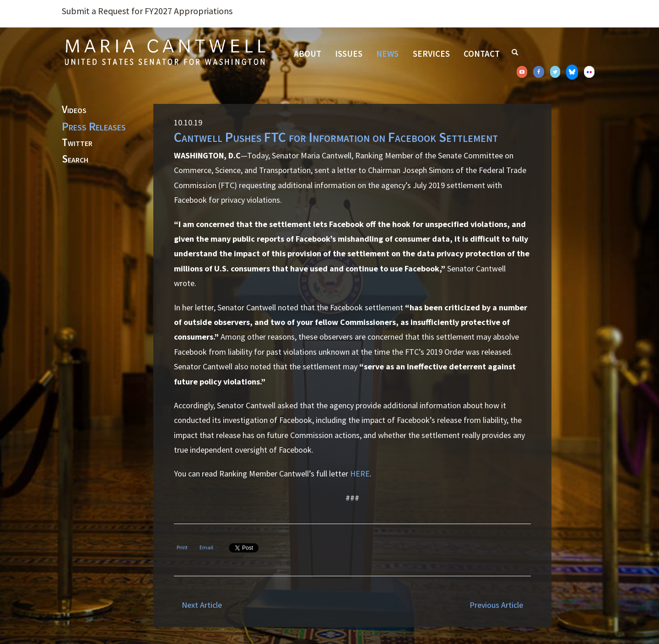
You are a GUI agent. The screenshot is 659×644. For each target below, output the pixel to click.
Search (75, 159)
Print (182, 547)
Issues (349, 54)
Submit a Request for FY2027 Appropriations (147, 11)
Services (431, 54)
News (387, 54)
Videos (74, 110)
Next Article (202, 605)
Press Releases (94, 126)
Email (206, 547)
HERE (360, 474)
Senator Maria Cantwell (165, 52)
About (308, 54)
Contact (482, 54)
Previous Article (496, 605)
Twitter (77, 143)
